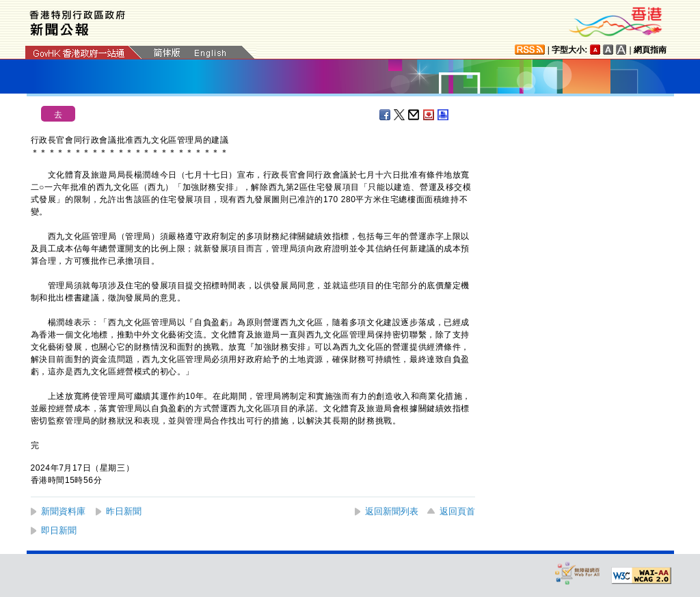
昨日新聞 (124, 511)
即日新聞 (59, 530)
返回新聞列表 (392, 511)
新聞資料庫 (63, 511)
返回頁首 (457, 511)
